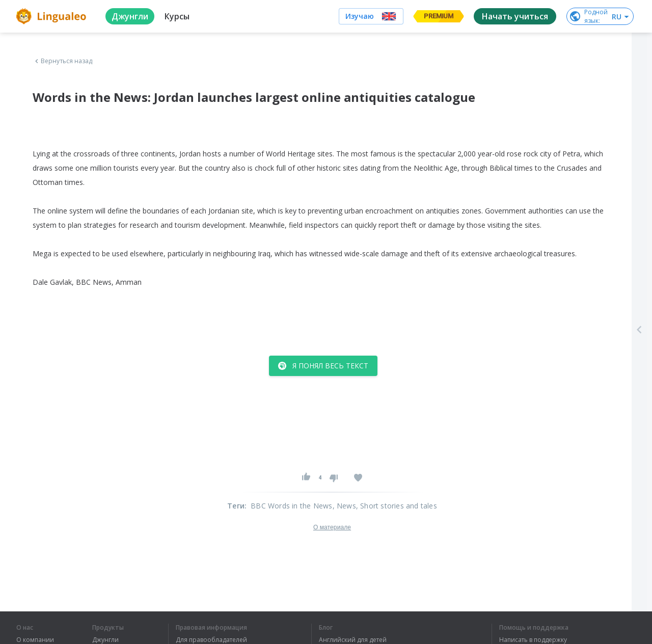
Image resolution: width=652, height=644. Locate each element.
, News (344, 506)
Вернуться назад (63, 61)
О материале (332, 527)
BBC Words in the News (291, 506)
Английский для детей (353, 640)
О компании (35, 640)
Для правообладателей (211, 640)
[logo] (53, 16)
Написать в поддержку (533, 640)
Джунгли (105, 640)
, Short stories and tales (397, 506)
